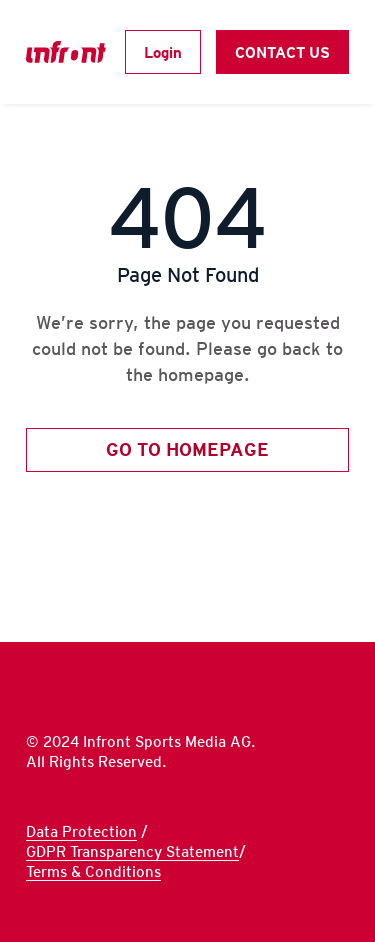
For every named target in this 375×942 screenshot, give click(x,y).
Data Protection (81, 832)
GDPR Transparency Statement (132, 852)
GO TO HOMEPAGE (187, 449)
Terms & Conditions (93, 872)
